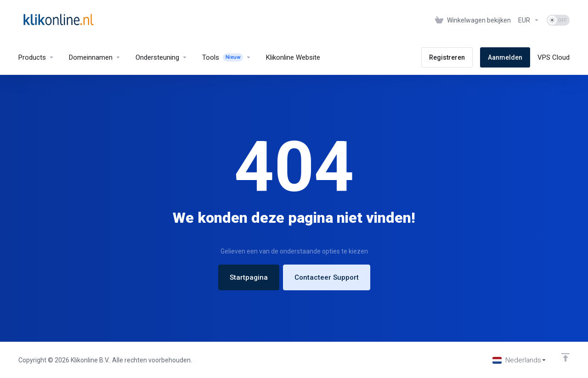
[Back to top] (565, 357)
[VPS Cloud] (554, 57)
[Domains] (95, 57)
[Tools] (227, 57)
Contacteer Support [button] (327, 277)
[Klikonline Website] (293, 57)
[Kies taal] (520, 360)
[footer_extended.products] (36, 57)
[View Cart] (473, 20)
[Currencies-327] (529, 20)
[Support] (161, 57)
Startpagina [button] (249, 277)
